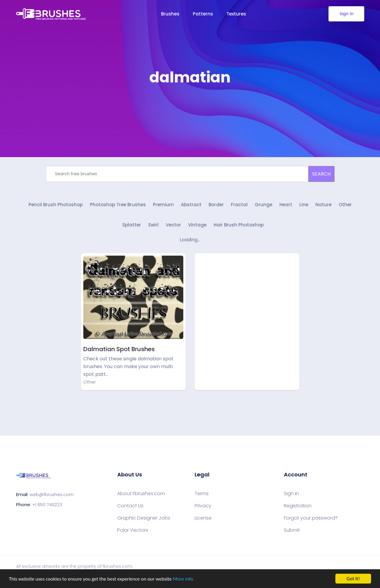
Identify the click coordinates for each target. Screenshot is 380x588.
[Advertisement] (190, 104)
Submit (292, 530)
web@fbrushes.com (51, 494)
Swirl (153, 225)
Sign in (291, 494)
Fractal (239, 205)
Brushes (170, 14)
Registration (298, 506)
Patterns (203, 14)
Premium (163, 205)
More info (183, 579)
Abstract (191, 205)
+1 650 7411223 (47, 505)
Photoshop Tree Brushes (118, 205)
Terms (202, 494)
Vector (173, 225)
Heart (286, 205)
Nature (323, 205)
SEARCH (321, 174)
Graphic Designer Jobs (144, 518)
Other (345, 205)
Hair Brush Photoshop (239, 225)
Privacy (203, 506)
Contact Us (130, 506)
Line (304, 205)
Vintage (197, 225)
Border (216, 205)
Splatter (132, 225)
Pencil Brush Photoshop (56, 205)
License (203, 518)
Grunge (264, 205)
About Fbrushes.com (141, 494)
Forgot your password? (311, 518)
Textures (236, 14)
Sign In (346, 14)
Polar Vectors (133, 530)
